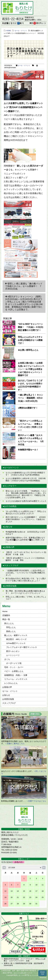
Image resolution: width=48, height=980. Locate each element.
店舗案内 (6, 615)
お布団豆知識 (8, 699)
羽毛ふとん (11, 627)
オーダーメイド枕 (14, 663)
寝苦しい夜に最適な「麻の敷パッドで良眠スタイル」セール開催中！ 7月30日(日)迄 (24, 286)
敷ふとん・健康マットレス (16, 635)
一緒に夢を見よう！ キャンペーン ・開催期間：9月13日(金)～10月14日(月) (30, 398)
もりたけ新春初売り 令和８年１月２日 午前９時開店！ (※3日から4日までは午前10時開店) (26, 480)
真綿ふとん (11, 631)
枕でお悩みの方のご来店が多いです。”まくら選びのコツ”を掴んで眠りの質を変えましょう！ (26, 580)
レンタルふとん (11, 683)
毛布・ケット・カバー (14, 667)
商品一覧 (6, 619)
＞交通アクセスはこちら (36, 801)
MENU (42, 6)
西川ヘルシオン (13, 651)
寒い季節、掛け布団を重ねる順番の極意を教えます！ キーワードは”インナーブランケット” (25, 592)
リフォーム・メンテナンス (16, 679)
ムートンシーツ (13, 655)
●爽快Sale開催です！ (28, 408)
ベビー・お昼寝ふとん (14, 671)
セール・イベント (24, 65)
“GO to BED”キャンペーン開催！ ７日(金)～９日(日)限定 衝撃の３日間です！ (31, 327)
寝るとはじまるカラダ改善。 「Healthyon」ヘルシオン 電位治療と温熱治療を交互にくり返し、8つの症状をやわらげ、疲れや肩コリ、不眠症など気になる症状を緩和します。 (26, 494)
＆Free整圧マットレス (16, 643)
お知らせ (6, 695)
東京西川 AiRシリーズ (16, 639)
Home (5, 611)
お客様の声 (7, 687)
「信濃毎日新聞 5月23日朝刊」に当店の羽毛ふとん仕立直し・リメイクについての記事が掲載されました (25, 573)
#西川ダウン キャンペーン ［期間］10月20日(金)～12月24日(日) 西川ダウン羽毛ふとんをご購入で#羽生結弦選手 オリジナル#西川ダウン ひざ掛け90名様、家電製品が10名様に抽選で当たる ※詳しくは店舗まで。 (24, 303)
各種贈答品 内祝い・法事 (16, 675)
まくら (7, 659)
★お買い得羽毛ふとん (28, 350)
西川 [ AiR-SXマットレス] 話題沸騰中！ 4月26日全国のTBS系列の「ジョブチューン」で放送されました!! (26, 519)
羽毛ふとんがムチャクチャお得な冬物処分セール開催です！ (30, 340)
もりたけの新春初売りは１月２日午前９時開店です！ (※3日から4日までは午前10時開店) (25, 474)
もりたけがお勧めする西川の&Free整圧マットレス (26, 501)
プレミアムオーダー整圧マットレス (22, 647)
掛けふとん (9, 623)
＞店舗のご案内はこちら (15, 743)
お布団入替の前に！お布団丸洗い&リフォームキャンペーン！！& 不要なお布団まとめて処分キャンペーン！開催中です (31, 369)
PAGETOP (42, 973)
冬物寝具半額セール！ (28, 450)
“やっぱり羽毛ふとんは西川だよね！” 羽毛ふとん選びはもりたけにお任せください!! (26, 512)
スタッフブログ (9, 703)
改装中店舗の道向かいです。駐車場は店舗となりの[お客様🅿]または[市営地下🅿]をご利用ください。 (25, 540)
